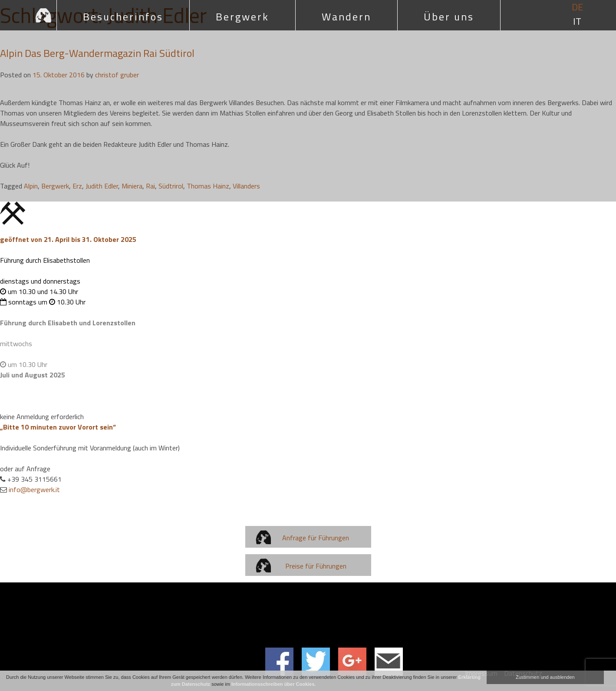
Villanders (246, 186)
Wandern (346, 17)
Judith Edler (102, 186)
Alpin (31, 186)
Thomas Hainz (208, 186)
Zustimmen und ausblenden (545, 677)
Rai (150, 186)
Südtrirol (171, 186)
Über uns (449, 17)
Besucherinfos (123, 17)
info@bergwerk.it (34, 489)
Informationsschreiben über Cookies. (273, 684)
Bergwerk (242, 17)
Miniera (132, 186)
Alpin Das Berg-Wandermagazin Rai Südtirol (97, 53)
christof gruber (117, 75)
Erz (77, 186)
